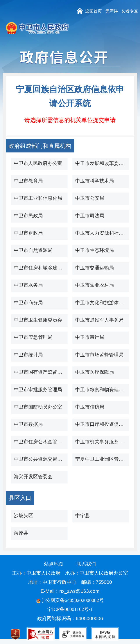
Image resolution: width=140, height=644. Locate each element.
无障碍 (112, 11)
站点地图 (54, 564)
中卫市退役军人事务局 (99, 320)
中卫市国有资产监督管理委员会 (39, 372)
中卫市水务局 (28, 285)
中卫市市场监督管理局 (99, 355)
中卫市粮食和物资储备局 (101, 390)
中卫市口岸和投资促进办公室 (101, 424)
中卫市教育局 (28, 181)
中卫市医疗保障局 (95, 372)
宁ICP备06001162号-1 (71, 609)
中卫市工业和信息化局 (38, 198)
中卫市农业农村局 (95, 285)
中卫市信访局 (90, 407)
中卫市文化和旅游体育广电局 (101, 303)
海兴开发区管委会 (33, 477)
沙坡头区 (23, 516)
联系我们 (86, 564)
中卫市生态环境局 (95, 250)
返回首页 (93, 11)
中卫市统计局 (28, 355)
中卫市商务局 (28, 303)
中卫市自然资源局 (33, 250)
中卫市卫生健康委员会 (38, 320)
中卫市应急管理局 (33, 337)
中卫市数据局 (28, 424)
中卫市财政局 (28, 233)
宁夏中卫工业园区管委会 (101, 459)
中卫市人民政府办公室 (38, 163)
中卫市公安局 (90, 198)
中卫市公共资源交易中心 (39, 459)
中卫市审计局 (90, 337)
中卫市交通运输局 (95, 268)
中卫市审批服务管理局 (38, 390)
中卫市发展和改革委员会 (101, 163)
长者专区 (129, 11)
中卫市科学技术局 (95, 181)
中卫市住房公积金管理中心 (39, 442)
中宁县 (83, 516)
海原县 (21, 533)
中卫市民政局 (28, 216)
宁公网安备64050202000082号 (70, 600)
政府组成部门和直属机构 (40, 146)
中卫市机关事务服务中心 (101, 442)
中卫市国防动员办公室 (38, 407)
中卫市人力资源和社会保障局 (101, 233)
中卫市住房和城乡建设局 (39, 268)
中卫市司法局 (90, 216)
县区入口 (20, 498)
